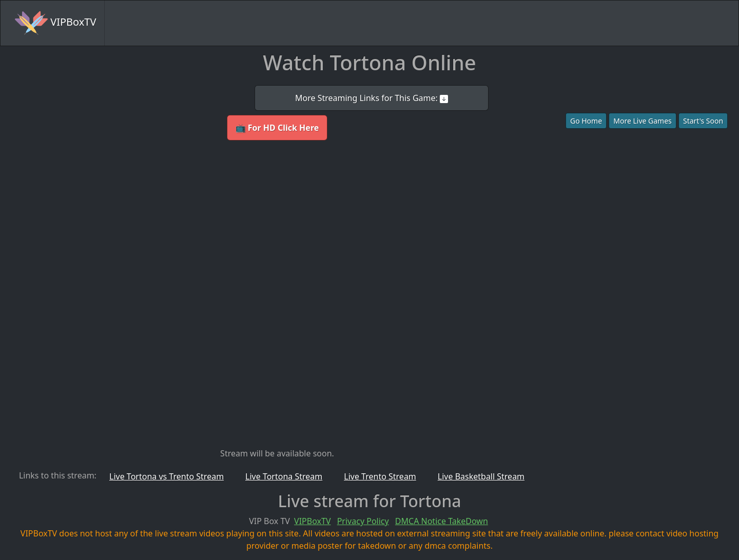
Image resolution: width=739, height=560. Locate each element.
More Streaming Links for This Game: (372, 98)
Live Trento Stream (380, 476)
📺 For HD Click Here (277, 128)
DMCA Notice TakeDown (442, 521)
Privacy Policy (363, 521)
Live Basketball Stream (481, 476)
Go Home (586, 121)
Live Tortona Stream (284, 476)
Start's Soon (703, 121)
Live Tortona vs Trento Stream (167, 476)
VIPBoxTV (55, 23)
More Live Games (643, 121)
